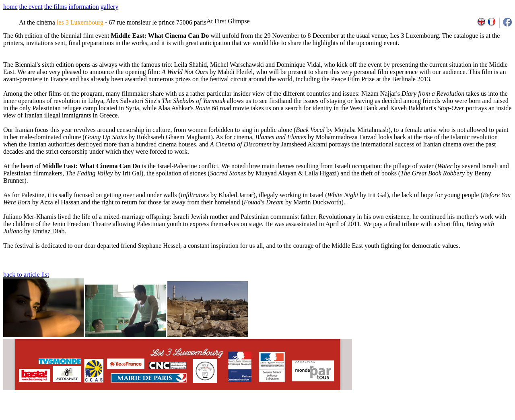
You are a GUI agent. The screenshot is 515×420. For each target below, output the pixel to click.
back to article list (26, 275)
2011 (440, 417)
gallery (109, 7)
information (84, 7)
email (65, 417)
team (145, 417)
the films (56, 7)
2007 (405, 417)
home (10, 7)
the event (31, 7)
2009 (422, 417)
